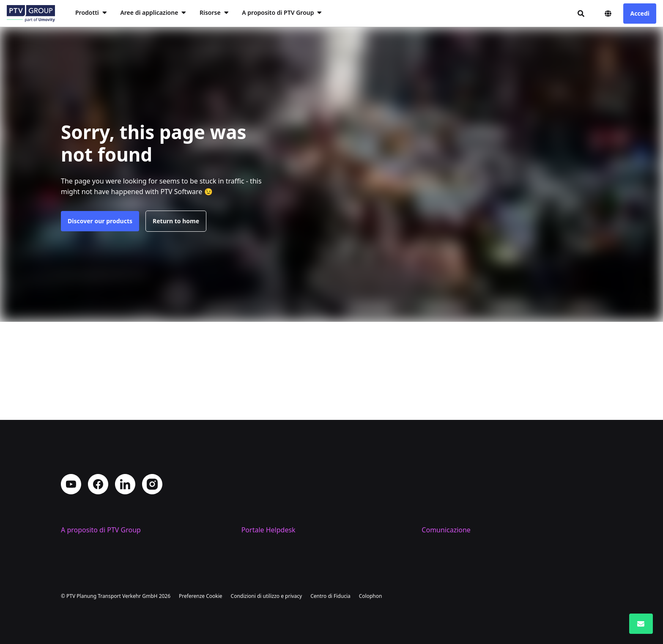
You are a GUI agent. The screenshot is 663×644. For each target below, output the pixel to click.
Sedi (68, 516)
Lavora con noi (84, 530)
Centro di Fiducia (330, 596)
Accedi (640, 13)
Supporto (256, 516)
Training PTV (261, 503)
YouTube (71, 440)
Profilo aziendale (87, 503)
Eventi (431, 530)
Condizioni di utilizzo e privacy (267, 596)
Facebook (98, 440)
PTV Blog (436, 516)
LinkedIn (125, 440)
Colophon (371, 596)
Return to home (176, 221)
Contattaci (438, 503)
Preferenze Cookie (200, 596)
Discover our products (100, 221)
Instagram (152, 440)
